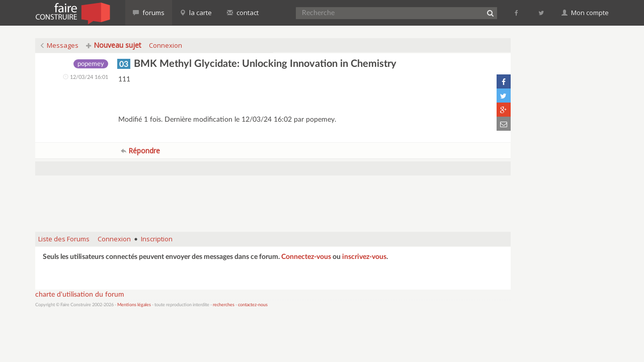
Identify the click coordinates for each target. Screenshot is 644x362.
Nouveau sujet (114, 45)
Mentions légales (134, 305)
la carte (196, 13)
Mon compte (585, 13)
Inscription (157, 239)
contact (243, 13)
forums (149, 13)
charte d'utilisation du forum (80, 295)
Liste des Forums (64, 239)
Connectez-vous (306, 257)
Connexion (166, 45)
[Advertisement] (273, 199)
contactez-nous (253, 305)
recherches (224, 305)
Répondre (140, 151)
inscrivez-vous (364, 257)
